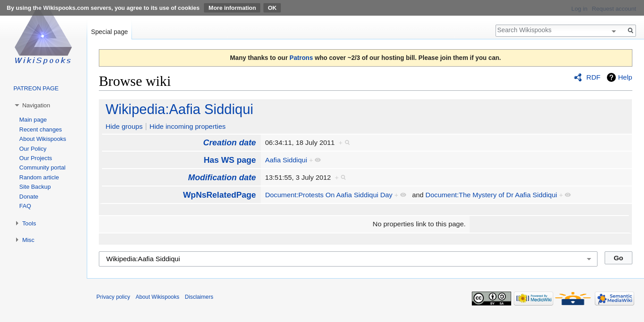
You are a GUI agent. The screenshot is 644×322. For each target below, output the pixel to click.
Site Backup (35, 187)
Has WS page (230, 160)
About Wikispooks (43, 139)
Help (625, 77)
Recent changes (40, 129)
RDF (593, 77)
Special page (109, 32)
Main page (33, 120)
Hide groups (124, 126)
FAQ (25, 206)
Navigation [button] (36, 105)
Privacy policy (113, 297)
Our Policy (33, 149)
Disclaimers (199, 297)
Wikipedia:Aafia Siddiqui (179, 109)
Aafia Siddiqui (286, 160)
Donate (29, 197)
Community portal (42, 167)
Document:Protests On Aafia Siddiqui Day (329, 195)
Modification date (222, 177)
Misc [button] (28, 240)
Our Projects (36, 158)
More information (232, 8)
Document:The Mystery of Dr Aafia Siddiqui (491, 195)
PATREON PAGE (36, 88)
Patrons (301, 58)
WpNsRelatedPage (219, 195)
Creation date (229, 142)
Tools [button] (29, 223)
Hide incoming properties (187, 126)
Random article (39, 177)
